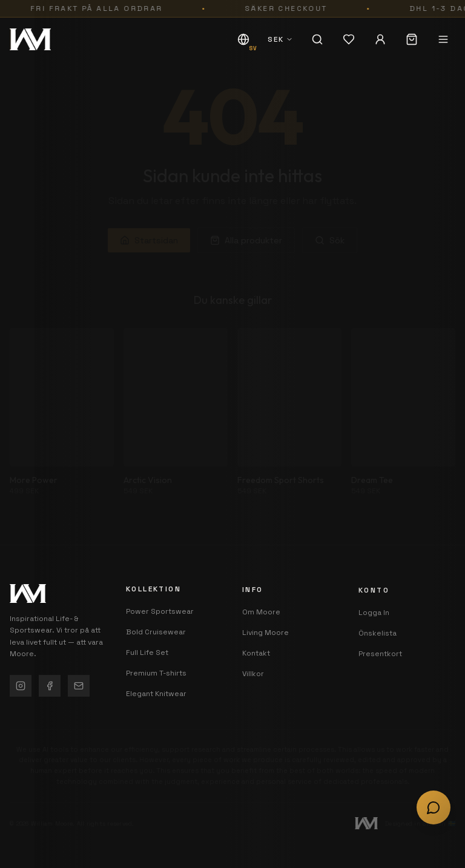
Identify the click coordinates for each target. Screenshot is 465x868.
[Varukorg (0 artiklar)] (412, 39)
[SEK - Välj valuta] (280, 39)
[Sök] (317, 39)
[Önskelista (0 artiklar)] (349, 39)
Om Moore (261, 620)
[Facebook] (50, 686)
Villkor (253, 682)
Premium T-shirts (156, 676)
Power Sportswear (160, 614)
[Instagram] (21, 686)
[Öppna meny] (443, 39)
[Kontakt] (79, 686)
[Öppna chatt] (434, 807)
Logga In (374, 631)
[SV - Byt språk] (243, 39)
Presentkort (380, 672)
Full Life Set (147, 656)
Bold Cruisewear (156, 635)
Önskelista (378, 651)
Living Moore (265, 640)
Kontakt (256, 661)
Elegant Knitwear (156, 697)
